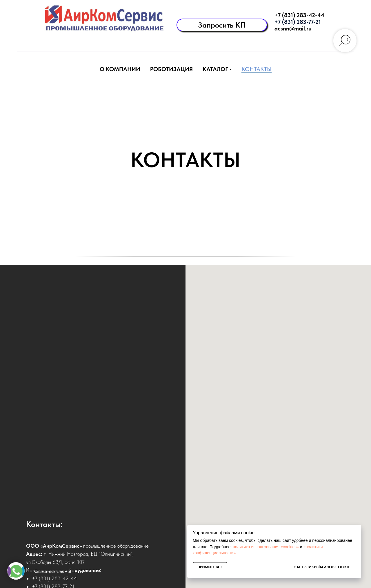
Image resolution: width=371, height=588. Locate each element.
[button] (222, 25)
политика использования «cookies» (266, 547)
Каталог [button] (215, 69)
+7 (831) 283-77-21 (298, 22)
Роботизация (171, 69)
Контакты (257, 69)
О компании (120, 69)
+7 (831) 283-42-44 (299, 15)
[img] (101, 19)
